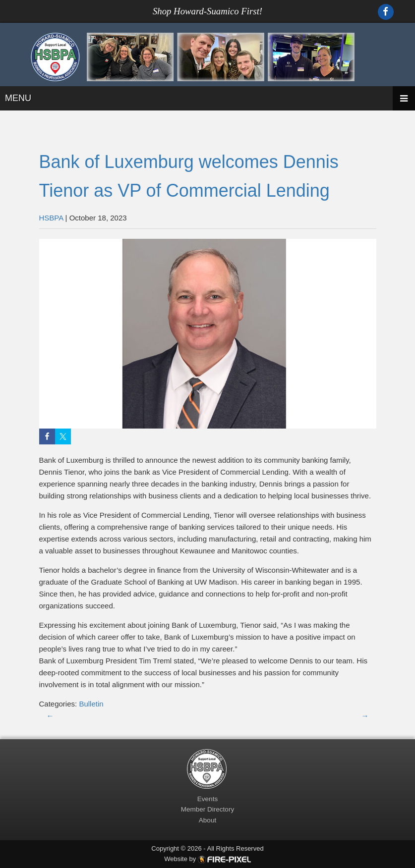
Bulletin (91, 704)
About (207, 820)
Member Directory (207, 809)
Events (207, 799)
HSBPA (51, 218)
